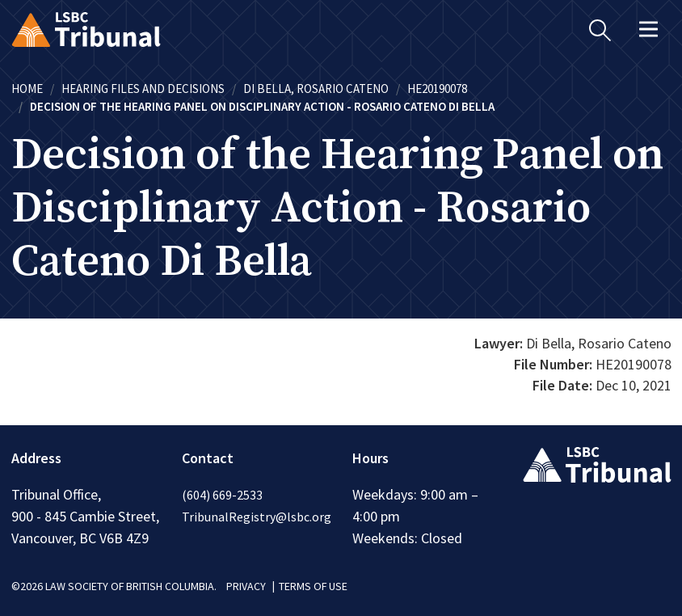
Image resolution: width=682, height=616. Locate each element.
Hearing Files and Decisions (143, 89)
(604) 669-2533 (222, 495)
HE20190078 (437, 89)
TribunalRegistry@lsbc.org (257, 517)
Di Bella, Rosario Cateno (316, 89)
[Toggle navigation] (649, 29)
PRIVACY (246, 586)
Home (27, 89)
